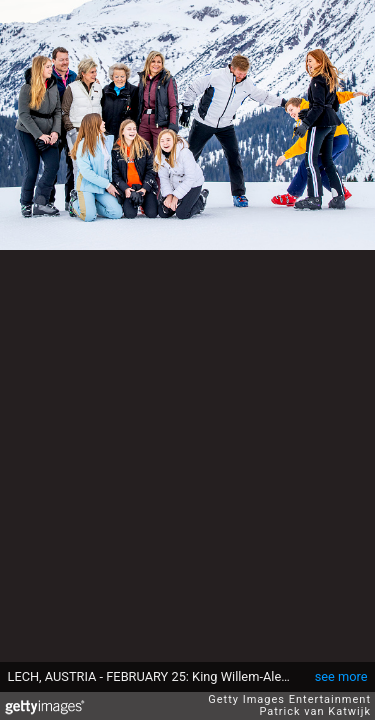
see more (341, 676)
